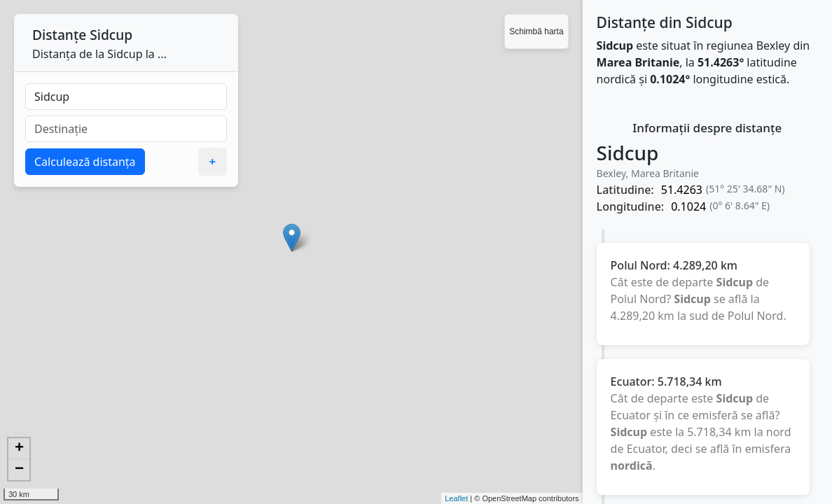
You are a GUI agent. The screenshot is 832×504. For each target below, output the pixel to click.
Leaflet (456, 498)
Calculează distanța (85, 162)
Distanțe (59, 35)
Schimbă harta (536, 31)
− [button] (19, 470)
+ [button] (19, 449)
